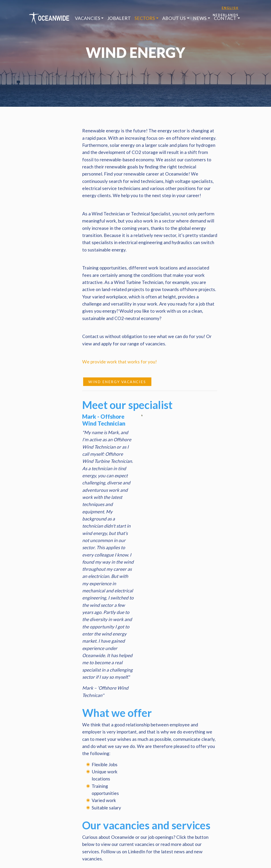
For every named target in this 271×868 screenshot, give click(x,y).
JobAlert (119, 18)
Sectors (145, 18)
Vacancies (88, 18)
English (230, 8)
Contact (225, 18)
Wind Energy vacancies (117, 382)
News (200, 18)
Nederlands (226, 15)
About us (174, 18)
